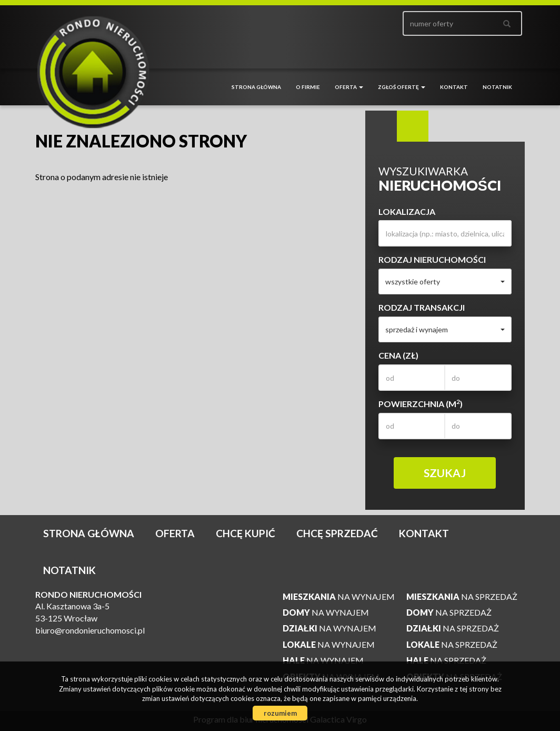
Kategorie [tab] (413, 126)
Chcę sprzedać (337, 533)
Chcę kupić (246, 533)
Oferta (175, 533)
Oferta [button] (349, 87)
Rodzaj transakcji (422, 307)
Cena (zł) (398, 355)
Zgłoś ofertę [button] (402, 87)
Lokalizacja (407, 211)
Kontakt (454, 87)
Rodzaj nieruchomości (432, 259)
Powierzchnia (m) (421, 403)
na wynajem (339, 596)
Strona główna (256, 87)
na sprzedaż (462, 596)
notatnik (497, 87)
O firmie (308, 87)
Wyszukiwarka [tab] (381, 126)
